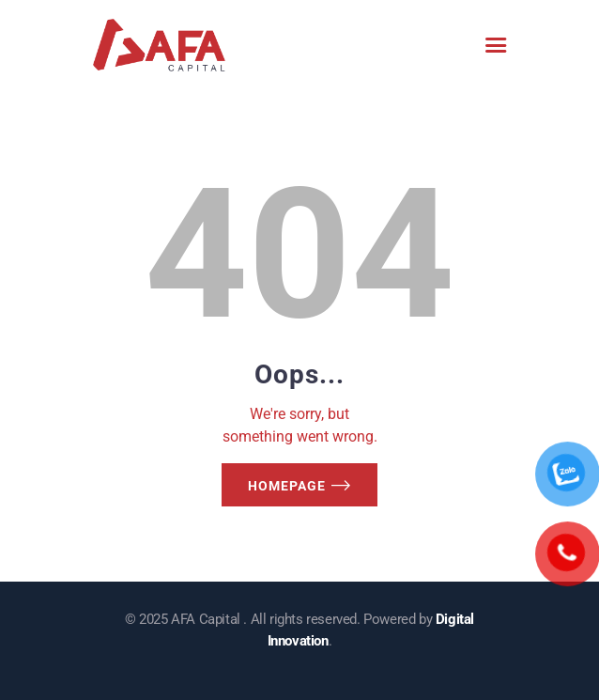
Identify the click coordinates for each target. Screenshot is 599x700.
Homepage (287, 486)
